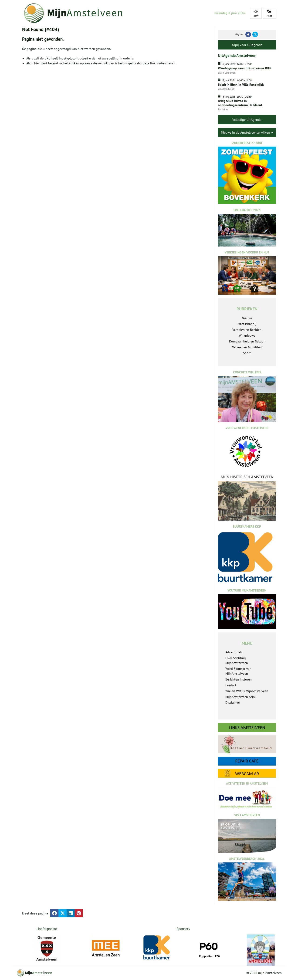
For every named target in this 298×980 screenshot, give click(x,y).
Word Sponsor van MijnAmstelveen (238, 671)
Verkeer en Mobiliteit (247, 347)
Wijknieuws (247, 335)
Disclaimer (233, 703)
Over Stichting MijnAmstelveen (237, 660)
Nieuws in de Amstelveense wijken (247, 132)
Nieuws (247, 318)
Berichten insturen (239, 679)
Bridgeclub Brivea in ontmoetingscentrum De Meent (240, 103)
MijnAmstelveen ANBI (240, 697)
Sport (247, 353)
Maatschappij (247, 324)
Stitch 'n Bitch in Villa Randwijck (241, 85)
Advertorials (234, 652)
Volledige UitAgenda (247, 120)
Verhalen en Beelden (247, 330)
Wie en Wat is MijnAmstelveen (247, 691)
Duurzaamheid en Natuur (247, 341)
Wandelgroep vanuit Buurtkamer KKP (245, 68)
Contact (231, 685)
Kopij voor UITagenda (247, 45)
